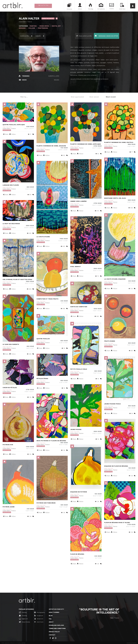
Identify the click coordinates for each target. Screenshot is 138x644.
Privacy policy (54, 632)
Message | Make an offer (106, 36)
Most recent (111, 97)
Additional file (24, 36)
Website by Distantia (132, 643)
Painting (23, 612)
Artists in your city (56, 609)
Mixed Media (24, 622)
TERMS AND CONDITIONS (57, 628)
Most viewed (94, 97)
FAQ (50, 619)
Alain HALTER (7, 127)
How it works (54, 612)
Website (38, 36)
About (51, 622)
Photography (40, 612)
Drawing (23, 616)
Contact (52, 635)
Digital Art (23, 619)
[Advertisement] (69, 579)
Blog (51, 616)
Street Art (39, 619)
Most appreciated (77, 97)
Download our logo (56, 625)
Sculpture (39, 616)
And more (39, 622)
